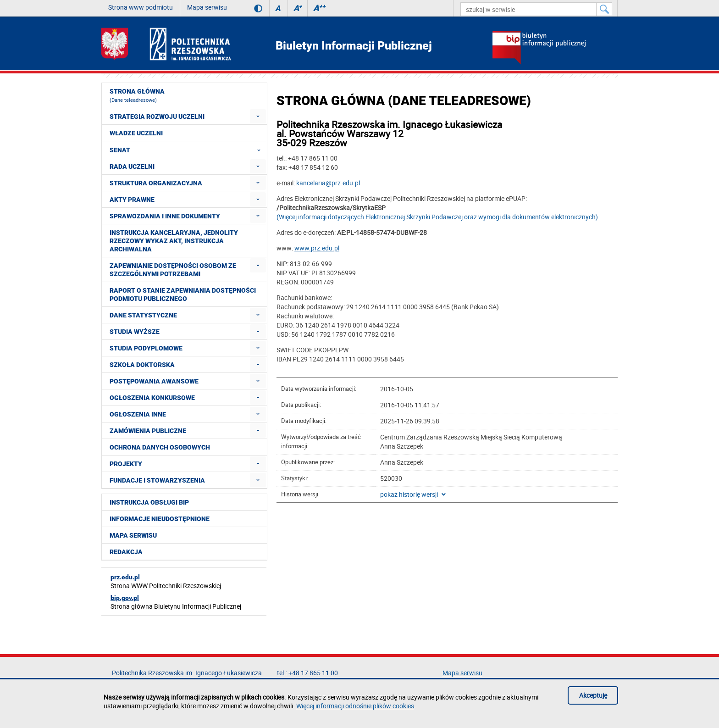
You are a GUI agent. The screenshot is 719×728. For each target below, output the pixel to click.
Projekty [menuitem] (126, 464)
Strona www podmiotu (141, 7)
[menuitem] (258, 116)
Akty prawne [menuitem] (132, 200)
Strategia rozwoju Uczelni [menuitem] (157, 117)
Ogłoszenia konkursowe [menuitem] (152, 398)
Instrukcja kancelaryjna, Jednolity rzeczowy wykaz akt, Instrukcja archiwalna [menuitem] (174, 241)
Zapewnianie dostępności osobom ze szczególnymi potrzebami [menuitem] (173, 270)
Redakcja (126, 552)
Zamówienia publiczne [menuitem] (148, 431)
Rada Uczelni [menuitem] (132, 167)
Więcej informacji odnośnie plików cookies (355, 706)
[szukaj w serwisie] (528, 9)
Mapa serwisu (207, 7)
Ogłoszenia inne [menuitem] (138, 414)
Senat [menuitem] (188, 150)
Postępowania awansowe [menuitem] (154, 381)
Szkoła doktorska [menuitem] (142, 365)
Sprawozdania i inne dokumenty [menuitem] (165, 216)
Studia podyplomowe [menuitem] (146, 348)
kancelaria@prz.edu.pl (328, 183)
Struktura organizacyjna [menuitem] (156, 183)
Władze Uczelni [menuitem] (136, 133)
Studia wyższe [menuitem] (135, 332)
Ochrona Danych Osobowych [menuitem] (160, 447)
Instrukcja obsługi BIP (149, 502)
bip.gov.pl (125, 598)
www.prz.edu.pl (317, 248)
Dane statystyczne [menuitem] (143, 315)
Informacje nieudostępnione (160, 519)
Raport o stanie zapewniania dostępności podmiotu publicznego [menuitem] (183, 295)
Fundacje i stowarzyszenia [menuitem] (157, 480)
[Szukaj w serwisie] (604, 9)
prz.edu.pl (125, 577)
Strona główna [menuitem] (137, 95)
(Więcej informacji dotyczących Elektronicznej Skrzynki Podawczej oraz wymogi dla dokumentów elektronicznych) (437, 217)
